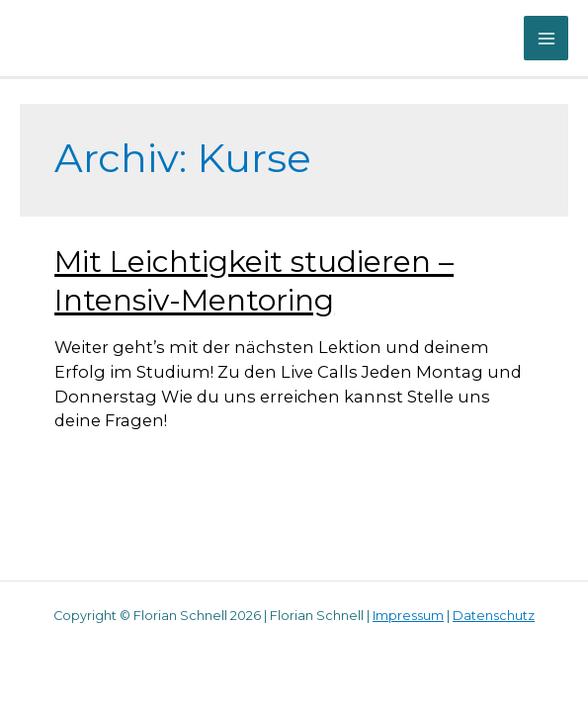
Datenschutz (494, 616)
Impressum (408, 616)
